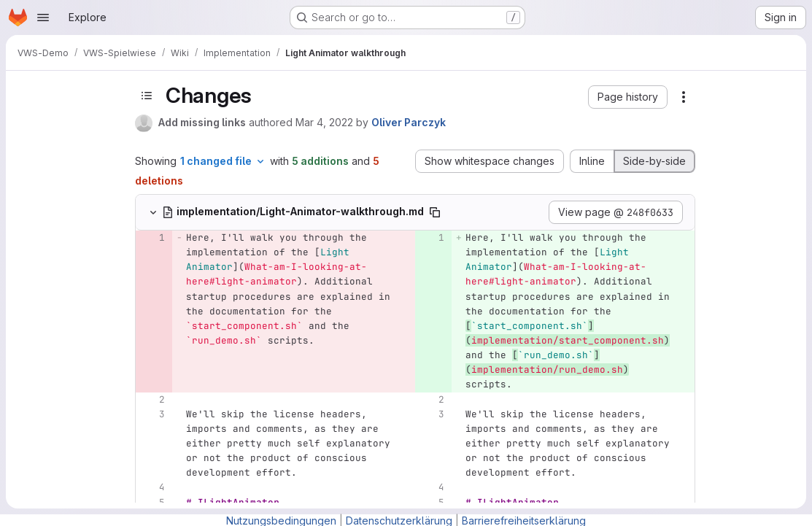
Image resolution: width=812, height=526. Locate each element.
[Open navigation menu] (43, 18)
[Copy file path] (435, 212)
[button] (628, 97)
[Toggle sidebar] (147, 96)
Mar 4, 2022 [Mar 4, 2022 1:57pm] (324, 122)
